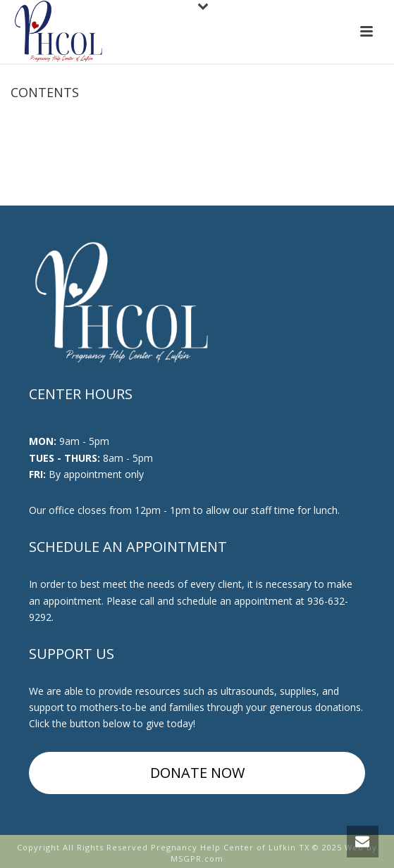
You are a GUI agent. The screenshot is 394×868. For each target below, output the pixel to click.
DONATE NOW (197, 773)
